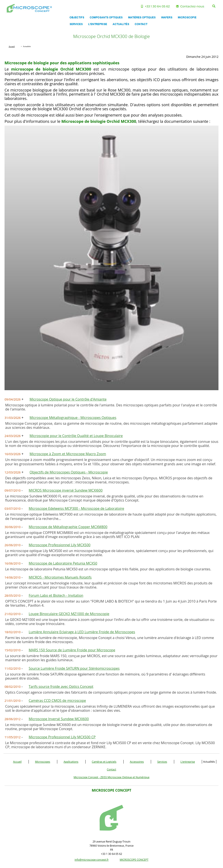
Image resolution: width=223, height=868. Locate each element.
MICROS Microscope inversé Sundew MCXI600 (66, 490)
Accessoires (137, 762)
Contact (111, 769)
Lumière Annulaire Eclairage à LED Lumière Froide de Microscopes (82, 632)
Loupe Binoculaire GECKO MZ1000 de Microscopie (69, 614)
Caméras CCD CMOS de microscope (57, 701)
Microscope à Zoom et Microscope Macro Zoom (68, 454)
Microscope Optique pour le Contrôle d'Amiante (68, 399)
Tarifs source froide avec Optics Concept (61, 687)
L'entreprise (188, 762)
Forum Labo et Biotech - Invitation (56, 595)
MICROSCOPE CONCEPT (134, 860)
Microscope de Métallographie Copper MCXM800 (68, 527)
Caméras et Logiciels (104, 762)
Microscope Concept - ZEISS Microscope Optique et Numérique (112, 777)
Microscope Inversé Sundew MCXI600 (59, 719)
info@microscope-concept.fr (92, 860)
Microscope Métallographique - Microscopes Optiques (73, 418)
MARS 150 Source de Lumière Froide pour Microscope (72, 650)
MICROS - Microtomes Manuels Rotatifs (60, 577)
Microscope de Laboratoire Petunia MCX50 (63, 563)
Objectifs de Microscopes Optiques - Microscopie (69, 472)
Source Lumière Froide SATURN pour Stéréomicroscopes (74, 668)
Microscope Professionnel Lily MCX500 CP (62, 737)
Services (162, 762)
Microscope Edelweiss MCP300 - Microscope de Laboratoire (76, 508)
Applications (71, 762)
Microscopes (43, 762)
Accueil (17, 762)
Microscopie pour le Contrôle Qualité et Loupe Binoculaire (76, 436)
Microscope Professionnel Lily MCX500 (60, 545)
